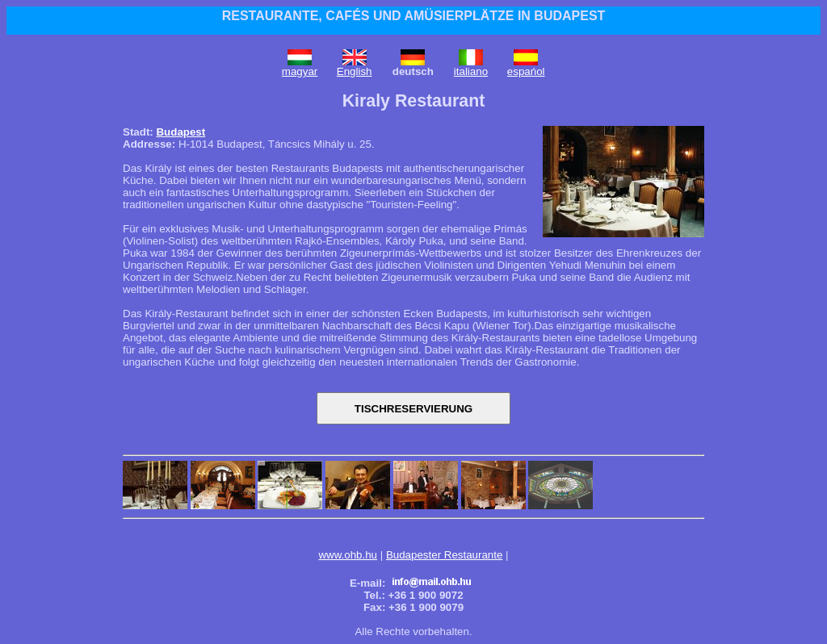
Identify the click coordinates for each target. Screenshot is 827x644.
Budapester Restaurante (444, 555)
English (355, 71)
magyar (300, 71)
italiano (471, 71)
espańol (526, 71)
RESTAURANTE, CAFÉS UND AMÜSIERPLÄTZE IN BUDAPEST (414, 16)
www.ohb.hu (348, 555)
